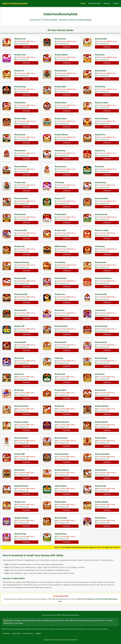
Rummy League (102, 230)
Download (26, 47)
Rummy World (21, 167)
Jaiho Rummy (61, 486)
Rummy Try (100, 151)
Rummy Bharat (101, 119)
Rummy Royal (101, 326)
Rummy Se (19, 358)
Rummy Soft (20, 135)
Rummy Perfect (21, 198)
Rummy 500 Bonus (103, 278)
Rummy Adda (20, 278)
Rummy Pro (100, 135)
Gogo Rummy (61, 534)
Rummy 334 (60, 374)
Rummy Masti (101, 342)
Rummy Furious (21, 406)
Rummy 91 (100, 167)
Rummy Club (20, 55)
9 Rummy (59, 358)
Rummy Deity (101, 294)
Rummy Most (60, 214)
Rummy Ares (60, 39)
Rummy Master (61, 55)
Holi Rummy (60, 151)
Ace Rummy (60, 262)
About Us (107, 3)
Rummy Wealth (102, 502)
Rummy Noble (61, 518)
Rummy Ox (60, 406)
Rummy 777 (60, 198)
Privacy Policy (16, 633)
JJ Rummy (59, 182)
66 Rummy (19, 390)
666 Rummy (19, 470)
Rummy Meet (101, 438)
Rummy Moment (62, 422)
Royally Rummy (21, 486)
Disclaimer (6, 633)
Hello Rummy (61, 278)
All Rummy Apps (94, 3)
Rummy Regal (101, 358)
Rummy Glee (101, 262)
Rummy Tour (20, 502)
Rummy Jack (60, 230)
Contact (116, 3)
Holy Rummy (101, 182)
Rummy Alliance (62, 470)
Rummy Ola (19, 246)
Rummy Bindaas (102, 454)
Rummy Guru (60, 167)
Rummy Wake (20, 119)
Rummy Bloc (101, 71)
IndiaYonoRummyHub (15, 3)
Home (83, 3)
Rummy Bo (100, 55)
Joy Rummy (100, 310)
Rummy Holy (101, 486)
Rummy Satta (101, 39)
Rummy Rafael (61, 326)
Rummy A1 (100, 374)
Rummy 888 (19, 454)
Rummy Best (101, 518)
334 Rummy (100, 87)
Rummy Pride (20, 534)
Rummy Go (60, 310)
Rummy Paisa (61, 71)
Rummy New (20, 151)
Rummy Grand (61, 438)
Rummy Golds (21, 230)
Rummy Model (101, 422)
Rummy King (20, 87)
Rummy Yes (60, 294)
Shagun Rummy (21, 518)
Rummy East (20, 103)
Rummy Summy (62, 454)
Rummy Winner (61, 135)
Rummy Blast (20, 342)
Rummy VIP (19, 326)
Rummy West (60, 390)
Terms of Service (28, 633)
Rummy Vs (19, 374)
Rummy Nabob (101, 198)
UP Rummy (100, 246)
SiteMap (38, 633)
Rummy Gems (20, 310)
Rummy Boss (61, 342)
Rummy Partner (21, 438)
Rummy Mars (60, 502)
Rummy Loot (20, 39)
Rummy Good (101, 214)
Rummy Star (100, 390)
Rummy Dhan (61, 103)
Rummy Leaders (21, 422)
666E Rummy (60, 246)
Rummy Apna (61, 119)
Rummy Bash (101, 470)
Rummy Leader (102, 103)
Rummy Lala (20, 182)
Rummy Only (20, 214)
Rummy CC (19, 71)
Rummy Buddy (21, 294)
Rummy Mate (60, 87)
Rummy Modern (102, 406)
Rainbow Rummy (22, 262)
